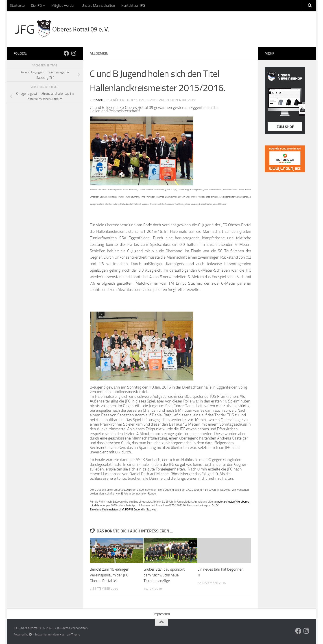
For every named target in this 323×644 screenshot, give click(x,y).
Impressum (162, 614)
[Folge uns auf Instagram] (74, 53)
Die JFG (36, 5)
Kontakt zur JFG (133, 5)
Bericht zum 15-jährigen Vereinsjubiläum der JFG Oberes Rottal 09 (109, 575)
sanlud (102, 100)
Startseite (17, 5)
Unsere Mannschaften (98, 5)
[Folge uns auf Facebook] (66, 53)
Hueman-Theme (70, 634)
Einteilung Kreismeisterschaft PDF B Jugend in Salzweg (123, 510)
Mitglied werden (63, 5)
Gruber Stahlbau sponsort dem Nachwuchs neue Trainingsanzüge (164, 575)
